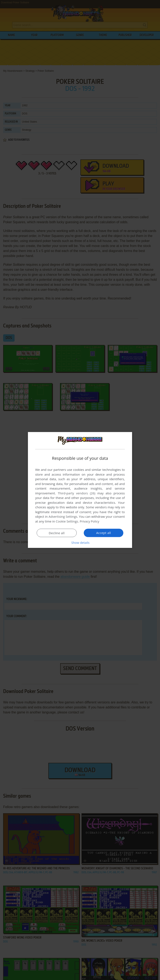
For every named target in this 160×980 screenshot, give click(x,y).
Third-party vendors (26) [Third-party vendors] (76, 493)
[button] (80, 543)
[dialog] (80, 490)
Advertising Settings (63, 516)
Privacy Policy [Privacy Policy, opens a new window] (90, 521)
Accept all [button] (104, 533)
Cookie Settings (67, 521)
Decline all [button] (57, 533)
